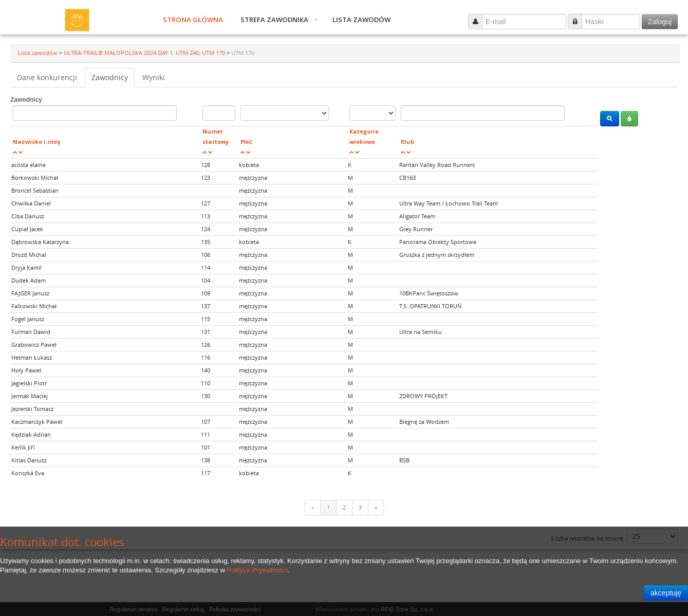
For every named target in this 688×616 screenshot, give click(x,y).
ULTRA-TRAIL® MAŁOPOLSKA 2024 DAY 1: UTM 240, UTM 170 (145, 53)
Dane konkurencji (47, 77)
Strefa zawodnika (274, 20)
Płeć (246, 142)
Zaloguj (660, 22)
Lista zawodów (361, 20)
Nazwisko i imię (37, 142)
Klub (407, 142)
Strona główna (193, 20)
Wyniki (154, 77)
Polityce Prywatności (257, 570)
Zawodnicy (110, 77)
